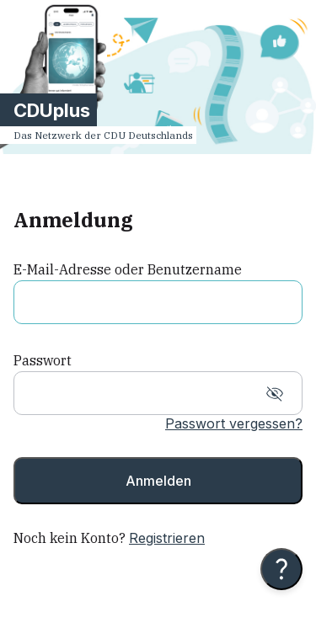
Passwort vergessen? (234, 423)
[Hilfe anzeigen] (281, 569)
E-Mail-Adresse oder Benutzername (128, 269)
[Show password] (275, 394)
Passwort (43, 360)
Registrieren (167, 538)
